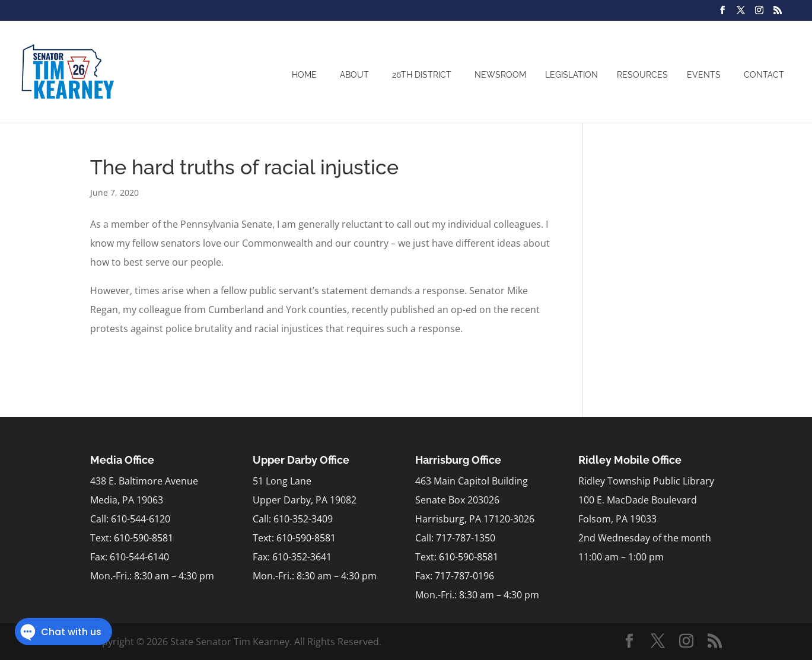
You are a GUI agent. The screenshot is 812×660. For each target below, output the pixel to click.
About (354, 75)
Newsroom (500, 75)
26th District (422, 75)
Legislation (571, 75)
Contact (764, 75)
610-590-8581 (144, 538)
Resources (642, 75)
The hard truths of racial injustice (244, 167)
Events (704, 75)
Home (304, 75)
